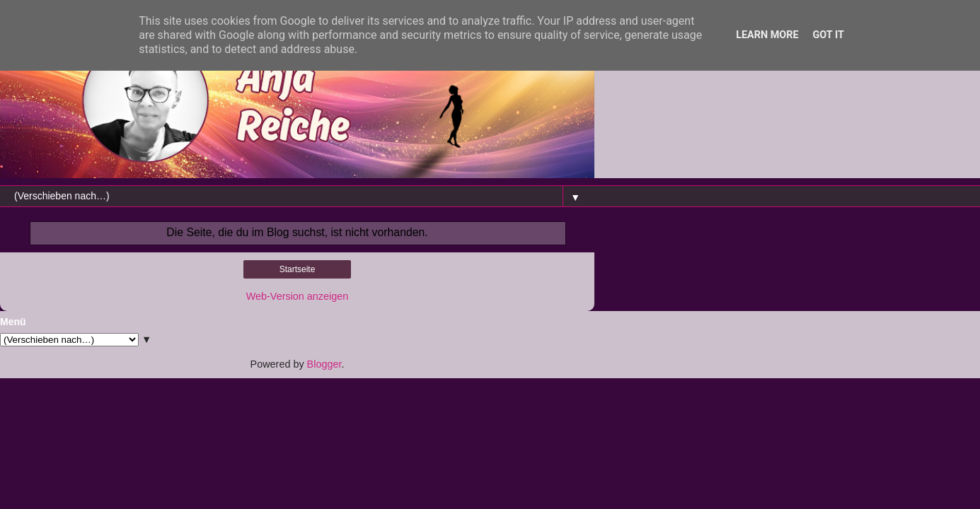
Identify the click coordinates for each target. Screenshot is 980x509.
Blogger (324, 364)
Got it (829, 35)
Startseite (298, 269)
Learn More (767, 35)
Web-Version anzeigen (298, 296)
